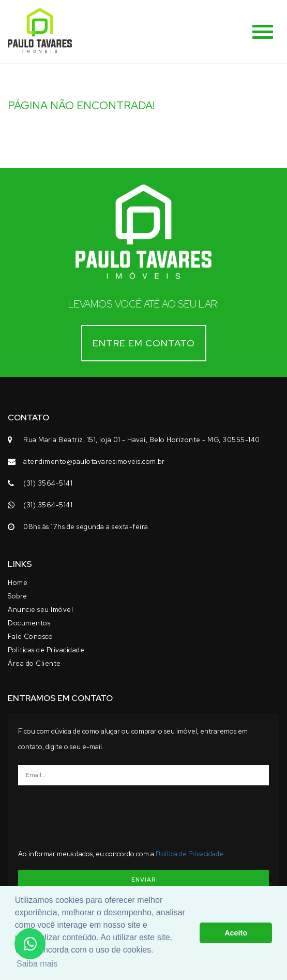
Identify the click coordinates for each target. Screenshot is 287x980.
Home (18, 583)
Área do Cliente (34, 663)
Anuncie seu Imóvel (40, 610)
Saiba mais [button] (37, 964)
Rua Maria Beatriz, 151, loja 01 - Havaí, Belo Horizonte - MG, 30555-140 (142, 440)
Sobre (18, 596)
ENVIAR (143, 880)
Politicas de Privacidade (46, 650)
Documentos (29, 623)
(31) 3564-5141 (48, 483)
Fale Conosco (30, 637)
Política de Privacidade (190, 854)
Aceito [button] (236, 933)
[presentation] (144, 813)
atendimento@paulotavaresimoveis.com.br (94, 462)
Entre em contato (144, 343)
